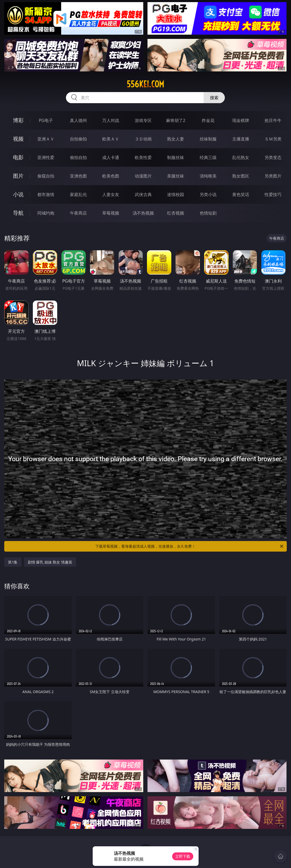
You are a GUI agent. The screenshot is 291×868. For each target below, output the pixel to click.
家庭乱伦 (78, 194)
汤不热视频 (143, 213)
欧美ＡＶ (111, 139)
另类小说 (208, 194)
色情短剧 (208, 213)
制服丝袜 (176, 157)
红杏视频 (176, 213)
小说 (18, 194)
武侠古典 (143, 194)
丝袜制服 (208, 139)
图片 (18, 176)
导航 (18, 213)
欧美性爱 (143, 157)
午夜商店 (78, 213)
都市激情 (46, 194)
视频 (18, 139)
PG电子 (46, 120)
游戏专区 (143, 120)
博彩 (18, 120)
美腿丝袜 (176, 176)
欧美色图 (111, 176)
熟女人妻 (176, 139)
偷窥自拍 (46, 176)
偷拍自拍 (78, 157)
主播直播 (241, 139)
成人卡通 (111, 157)
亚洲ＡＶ (46, 139)
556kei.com (145, 84)
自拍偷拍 (78, 139)
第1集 (13, 562)
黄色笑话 (241, 194)
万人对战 (111, 120)
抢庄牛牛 (273, 120)
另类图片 (273, 176)
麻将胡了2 (176, 120)
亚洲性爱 (46, 157)
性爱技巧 (273, 194)
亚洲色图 (78, 176)
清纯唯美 (208, 176)
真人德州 (78, 120)
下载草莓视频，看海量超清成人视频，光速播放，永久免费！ (190, 546)
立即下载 (183, 856)
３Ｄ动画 (143, 139)
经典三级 (208, 157)
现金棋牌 (241, 120)
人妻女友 (111, 194)
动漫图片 (143, 176)
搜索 (214, 98)
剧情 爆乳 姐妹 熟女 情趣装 (50, 562)
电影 (18, 157)
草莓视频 (111, 213)
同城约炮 (46, 213)
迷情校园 (176, 194)
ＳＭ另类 (273, 139)
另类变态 (273, 157)
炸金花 (208, 120)
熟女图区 (241, 176)
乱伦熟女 (241, 157)
